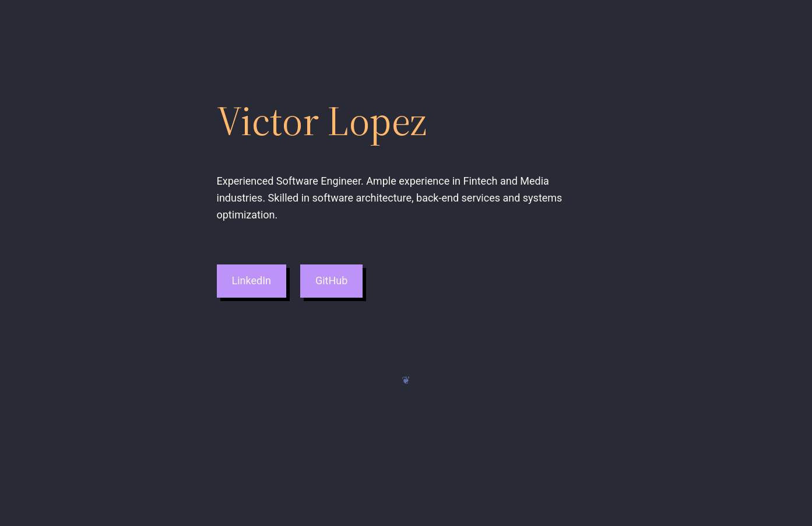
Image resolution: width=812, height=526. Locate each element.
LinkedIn (251, 280)
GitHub (331, 280)
